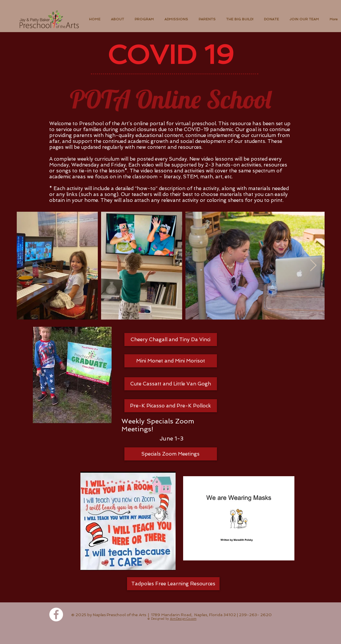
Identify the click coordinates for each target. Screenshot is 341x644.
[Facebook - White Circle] (56, 615)
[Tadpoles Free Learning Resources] (173, 584)
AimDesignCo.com (183, 619)
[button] (117, 19)
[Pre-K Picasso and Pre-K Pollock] (171, 406)
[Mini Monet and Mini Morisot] (171, 361)
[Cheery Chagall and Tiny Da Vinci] (171, 340)
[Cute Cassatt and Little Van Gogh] (171, 384)
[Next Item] (313, 266)
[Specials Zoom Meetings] (171, 454)
